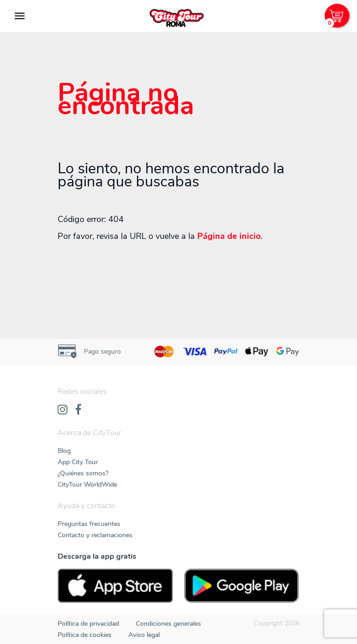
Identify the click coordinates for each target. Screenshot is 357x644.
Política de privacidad (88, 624)
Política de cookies (85, 635)
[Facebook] (78, 410)
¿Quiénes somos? (83, 473)
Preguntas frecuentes (89, 524)
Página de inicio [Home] (229, 236)
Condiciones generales (168, 624)
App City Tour (78, 462)
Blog (64, 451)
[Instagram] (63, 410)
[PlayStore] (242, 586)
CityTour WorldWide (87, 485)
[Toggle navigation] (20, 16)
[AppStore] (115, 586)
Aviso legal (144, 635)
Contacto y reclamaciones (95, 535)
